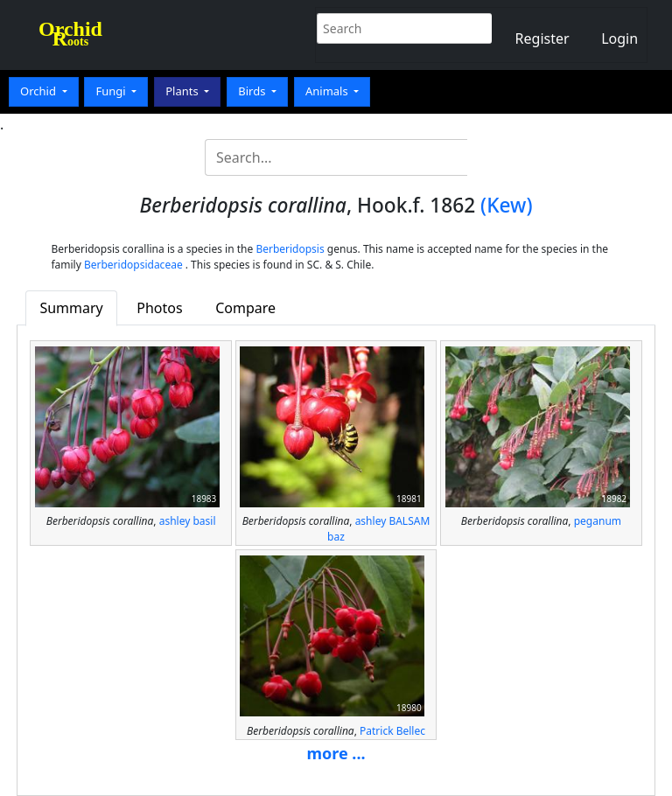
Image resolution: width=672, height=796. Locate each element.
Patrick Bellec (392, 731)
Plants (183, 91)
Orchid (39, 91)
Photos (159, 308)
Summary (71, 308)
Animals (328, 91)
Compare (245, 308)
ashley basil (188, 521)
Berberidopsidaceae (133, 265)
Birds (253, 91)
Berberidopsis (290, 249)
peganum (598, 521)
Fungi (112, 91)
